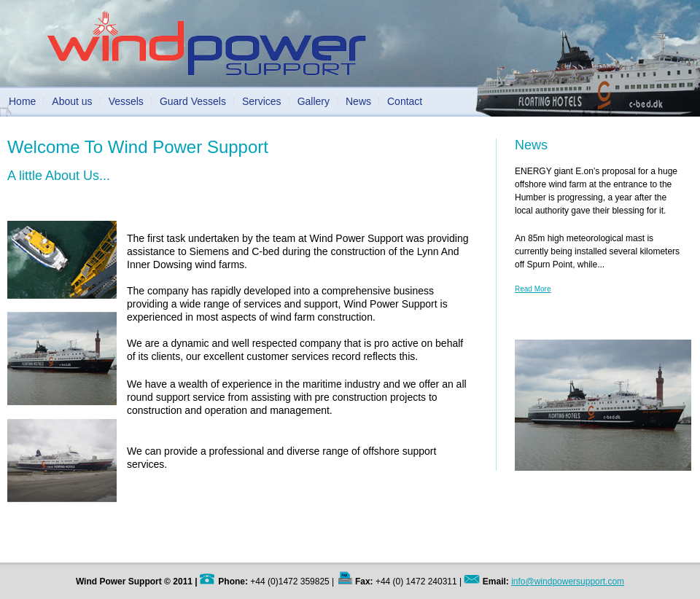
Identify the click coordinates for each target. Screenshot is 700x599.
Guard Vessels (193, 101)
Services (262, 101)
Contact (405, 101)
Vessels (126, 101)
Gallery (314, 101)
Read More (533, 289)
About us (72, 101)
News (358, 101)
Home (22, 101)
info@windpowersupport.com (568, 582)
